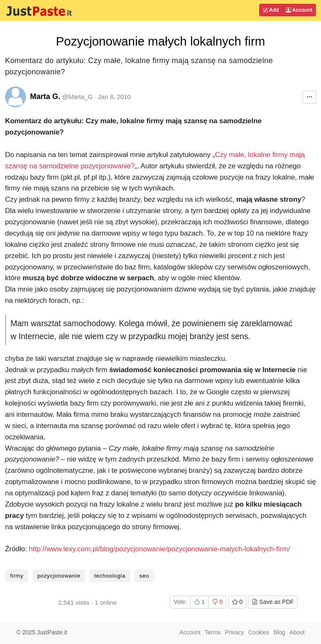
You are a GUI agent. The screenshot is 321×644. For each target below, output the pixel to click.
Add (271, 10)
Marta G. (45, 96)
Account (299, 10)
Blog (279, 632)
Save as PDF (273, 602)
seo (144, 576)
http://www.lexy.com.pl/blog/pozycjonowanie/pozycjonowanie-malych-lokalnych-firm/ (159, 549)
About (297, 632)
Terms (213, 632)
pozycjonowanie (59, 576)
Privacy (234, 632)
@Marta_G (77, 97)
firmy (17, 576)
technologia (110, 576)
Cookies (259, 632)
